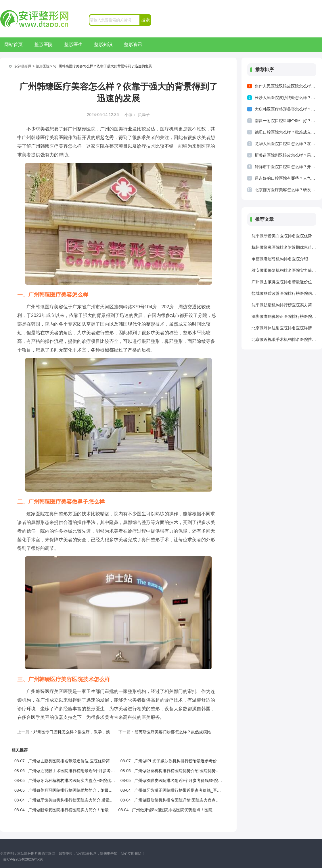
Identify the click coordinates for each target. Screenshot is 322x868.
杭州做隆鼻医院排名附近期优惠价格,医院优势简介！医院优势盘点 (284, 247)
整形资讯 (133, 44)
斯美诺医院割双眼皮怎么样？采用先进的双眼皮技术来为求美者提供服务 (285, 155)
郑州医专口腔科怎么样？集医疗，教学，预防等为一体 (82, 732)
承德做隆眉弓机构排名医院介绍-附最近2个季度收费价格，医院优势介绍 (284, 259)
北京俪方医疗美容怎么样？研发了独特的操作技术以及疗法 (285, 190)
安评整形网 (23, 66)
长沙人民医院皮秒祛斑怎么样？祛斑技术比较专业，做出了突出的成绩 (285, 98)
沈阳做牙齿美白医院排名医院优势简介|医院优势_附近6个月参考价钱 (284, 236)
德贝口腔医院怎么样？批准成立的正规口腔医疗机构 (285, 132)
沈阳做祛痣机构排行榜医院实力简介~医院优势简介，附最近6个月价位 (284, 305)
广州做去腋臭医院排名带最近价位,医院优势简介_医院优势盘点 (284, 282)
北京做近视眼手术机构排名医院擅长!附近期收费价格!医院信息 (284, 339)
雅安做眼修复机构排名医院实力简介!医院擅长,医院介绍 (284, 270)
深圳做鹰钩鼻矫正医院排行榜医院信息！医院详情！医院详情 (284, 316)
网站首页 (14, 44)
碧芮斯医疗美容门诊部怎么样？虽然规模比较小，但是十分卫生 (191, 732)
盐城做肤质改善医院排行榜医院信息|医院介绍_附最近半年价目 (284, 293)
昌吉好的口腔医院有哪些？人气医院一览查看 (285, 178)
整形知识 (103, 44)
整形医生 (73, 44)
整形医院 (43, 44)
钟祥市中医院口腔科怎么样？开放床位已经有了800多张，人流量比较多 (285, 167)
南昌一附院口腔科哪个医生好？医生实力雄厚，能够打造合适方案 (285, 121)
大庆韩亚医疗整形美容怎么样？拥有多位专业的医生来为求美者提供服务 (285, 109)
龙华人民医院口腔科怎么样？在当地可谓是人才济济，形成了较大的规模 (285, 144)
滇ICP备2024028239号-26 (23, 859)
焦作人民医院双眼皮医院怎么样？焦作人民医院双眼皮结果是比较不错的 (285, 86)
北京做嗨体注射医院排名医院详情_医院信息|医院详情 (284, 328)
